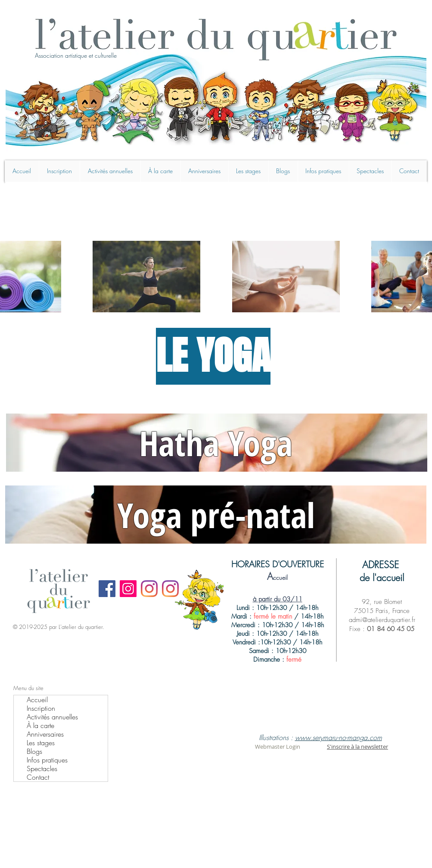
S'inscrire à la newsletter (357, 747)
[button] (248, 171)
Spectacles (42, 768)
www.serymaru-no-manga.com (339, 737)
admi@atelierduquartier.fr (382, 620)
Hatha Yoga (216, 443)
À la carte (40, 725)
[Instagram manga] (170, 589)
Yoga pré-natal (216, 515)
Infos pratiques (47, 760)
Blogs (34, 751)
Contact (38, 777)
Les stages (41, 743)
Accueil (37, 700)
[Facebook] (107, 589)
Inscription (41, 708)
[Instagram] (128, 589)
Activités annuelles (52, 717)
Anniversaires (45, 734)
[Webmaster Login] (278, 747)
